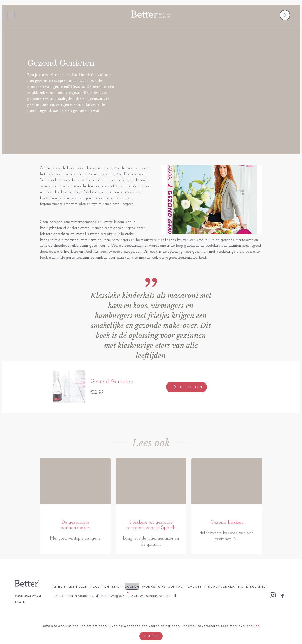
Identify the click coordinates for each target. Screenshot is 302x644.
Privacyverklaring (224, 601)
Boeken (132, 601)
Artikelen (78, 601)
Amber (59, 601)
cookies (253, 626)
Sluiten (151, 636)
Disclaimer (257, 601)
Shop (117, 601)
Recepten (100, 601)
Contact (177, 601)
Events (195, 601)
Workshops (154, 601)
